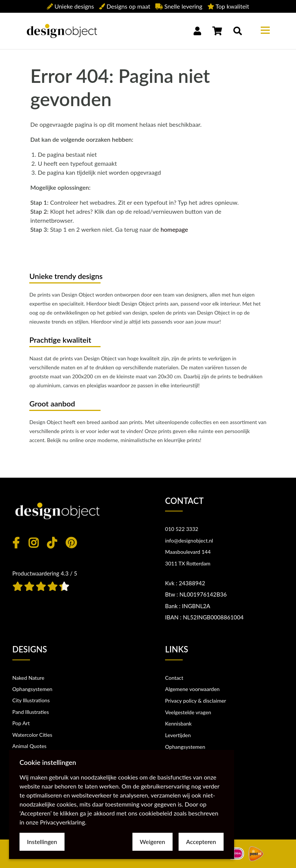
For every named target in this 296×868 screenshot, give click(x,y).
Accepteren (201, 842)
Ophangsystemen (32, 689)
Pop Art (21, 723)
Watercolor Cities (32, 735)
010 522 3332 (182, 529)
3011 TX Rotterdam (188, 563)
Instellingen (42, 842)
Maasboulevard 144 (188, 552)
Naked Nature (28, 678)
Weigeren (153, 842)
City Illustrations (31, 700)
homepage (174, 229)
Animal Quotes (29, 746)
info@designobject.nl (189, 540)
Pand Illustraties (31, 712)
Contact (174, 678)
